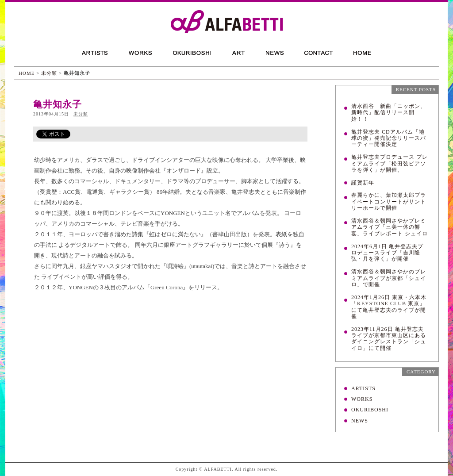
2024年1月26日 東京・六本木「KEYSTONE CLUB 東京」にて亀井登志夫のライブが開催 (389, 307)
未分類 (49, 73)
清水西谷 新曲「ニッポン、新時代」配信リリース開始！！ (389, 113)
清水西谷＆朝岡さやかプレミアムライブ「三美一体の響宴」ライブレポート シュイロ (390, 227)
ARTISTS (363, 388)
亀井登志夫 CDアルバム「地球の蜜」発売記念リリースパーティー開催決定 (389, 138)
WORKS (362, 399)
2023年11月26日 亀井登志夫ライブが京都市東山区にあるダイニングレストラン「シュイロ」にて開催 (389, 339)
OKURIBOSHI (370, 410)
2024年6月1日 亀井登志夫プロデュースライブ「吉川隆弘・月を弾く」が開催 (387, 253)
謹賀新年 (363, 183)
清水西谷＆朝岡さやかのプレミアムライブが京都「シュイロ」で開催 (389, 278)
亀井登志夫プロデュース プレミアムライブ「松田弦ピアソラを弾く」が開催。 (390, 163)
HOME (27, 73)
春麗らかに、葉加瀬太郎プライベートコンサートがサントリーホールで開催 (389, 202)
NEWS (360, 421)
